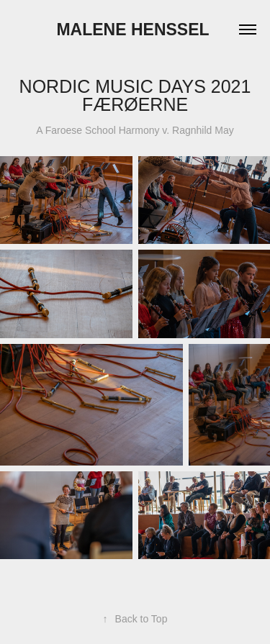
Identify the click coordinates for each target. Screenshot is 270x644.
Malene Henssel (135, 30)
